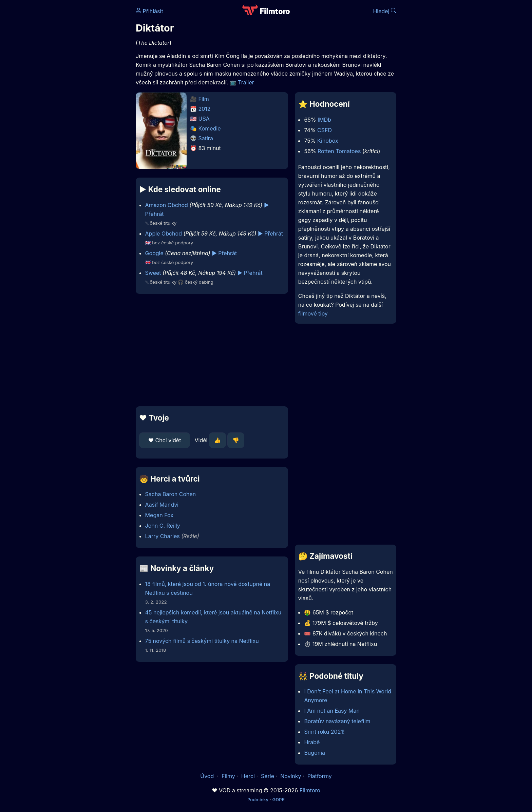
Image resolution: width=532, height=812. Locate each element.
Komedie (210, 128)
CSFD (325, 130)
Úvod (208, 776)
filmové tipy (313, 313)
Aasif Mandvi (162, 505)
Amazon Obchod (167, 205)
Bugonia (315, 753)
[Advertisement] (87, 104)
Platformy (320, 776)
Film (204, 99)
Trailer (246, 82)
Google (154, 253)
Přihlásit (149, 11)
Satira (206, 138)
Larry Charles (163, 536)
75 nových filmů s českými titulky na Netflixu (202, 641)
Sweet (153, 273)
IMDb (324, 120)
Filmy (228, 776)
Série (268, 776)
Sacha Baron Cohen (171, 494)
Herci (248, 776)
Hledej (385, 11)
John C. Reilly (163, 526)
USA (204, 119)
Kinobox (328, 141)
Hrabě (312, 742)
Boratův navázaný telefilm (337, 721)
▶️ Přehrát (270, 234)
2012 (205, 109)
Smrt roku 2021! (324, 732)
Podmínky (258, 799)
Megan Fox (159, 515)
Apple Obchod (164, 234)
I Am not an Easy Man (332, 711)
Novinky (291, 776)
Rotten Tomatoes (339, 151)
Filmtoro (310, 790)
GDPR (278, 799)
